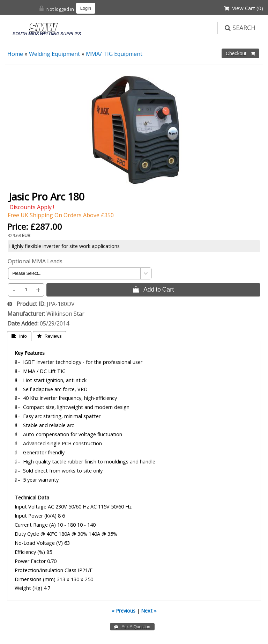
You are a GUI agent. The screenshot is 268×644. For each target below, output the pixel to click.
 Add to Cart (153, 290)
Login (86, 8)
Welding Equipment (54, 54)
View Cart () (244, 8)
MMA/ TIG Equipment (114, 54)
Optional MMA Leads (35, 261)
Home (15, 54)
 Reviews (50, 336)
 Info (19, 336)
